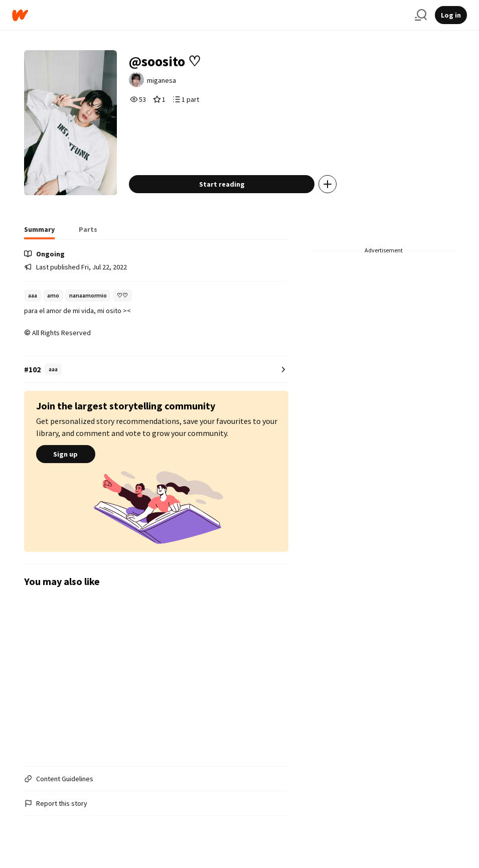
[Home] (209, 15)
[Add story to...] (328, 184)
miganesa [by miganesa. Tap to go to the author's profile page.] (162, 80)
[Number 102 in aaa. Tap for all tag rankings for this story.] (156, 370)
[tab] (39, 232)
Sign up (66, 454)
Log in (451, 15)
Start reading (222, 184)
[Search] (421, 15)
